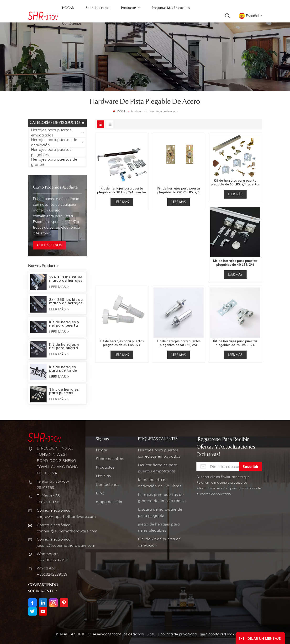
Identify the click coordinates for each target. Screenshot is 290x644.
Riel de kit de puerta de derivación (159, 542)
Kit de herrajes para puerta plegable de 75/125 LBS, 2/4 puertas (179, 190)
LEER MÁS (59, 287)
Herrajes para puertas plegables (51, 152)
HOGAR (119, 111)
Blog (100, 493)
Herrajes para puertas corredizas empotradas (159, 453)
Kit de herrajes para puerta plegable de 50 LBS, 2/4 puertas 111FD (235, 183)
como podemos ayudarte (55, 187)
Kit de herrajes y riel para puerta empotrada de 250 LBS (66, 324)
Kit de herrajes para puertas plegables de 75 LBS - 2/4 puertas (235, 343)
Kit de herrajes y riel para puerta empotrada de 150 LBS (66, 346)
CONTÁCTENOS (49, 245)
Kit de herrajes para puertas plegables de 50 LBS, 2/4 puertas (179, 343)
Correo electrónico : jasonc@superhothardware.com (58, 542)
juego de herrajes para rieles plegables (159, 527)
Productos (105, 467)
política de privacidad (179, 634)
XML (151, 634)
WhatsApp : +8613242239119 (52, 571)
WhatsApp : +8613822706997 (52, 557)
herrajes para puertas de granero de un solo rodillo (162, 498)
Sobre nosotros (110, 459)
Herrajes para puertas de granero (54, 162)
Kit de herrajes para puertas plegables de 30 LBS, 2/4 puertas (122, 343)
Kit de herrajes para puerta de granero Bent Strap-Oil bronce (65, 369)
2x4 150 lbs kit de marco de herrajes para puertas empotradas (66, 279)
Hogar (102, 450)
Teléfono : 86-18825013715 (49, 499)
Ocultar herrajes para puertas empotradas (158, 468)
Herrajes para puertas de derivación (54, 142)
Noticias (103, 476)
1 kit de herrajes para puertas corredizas (64, 391)
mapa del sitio (109, 502)
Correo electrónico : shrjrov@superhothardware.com (58, 513)
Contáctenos (108, 484)
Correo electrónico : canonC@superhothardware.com (58, 528)
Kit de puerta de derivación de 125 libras (160, 483)
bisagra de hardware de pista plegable (160, 512)
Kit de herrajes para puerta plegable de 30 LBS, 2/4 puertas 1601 (122, 190)
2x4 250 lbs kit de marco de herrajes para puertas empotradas (66, 301)
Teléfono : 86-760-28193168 (53, 484)
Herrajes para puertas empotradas (51, 133)
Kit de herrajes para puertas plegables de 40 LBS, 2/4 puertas (235, 263)
